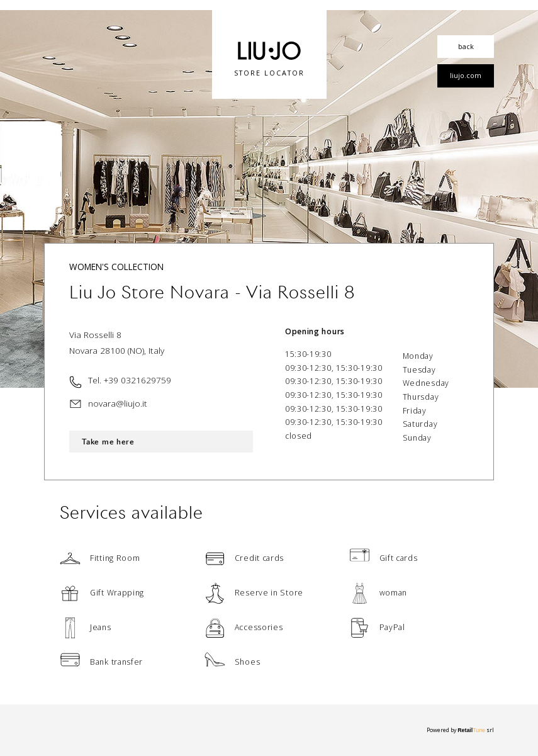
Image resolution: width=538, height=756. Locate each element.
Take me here (108, 442)
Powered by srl (460, 730)
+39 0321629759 (137, 380)
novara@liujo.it (118, 403)
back (466, 46)
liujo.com (466, 75)
